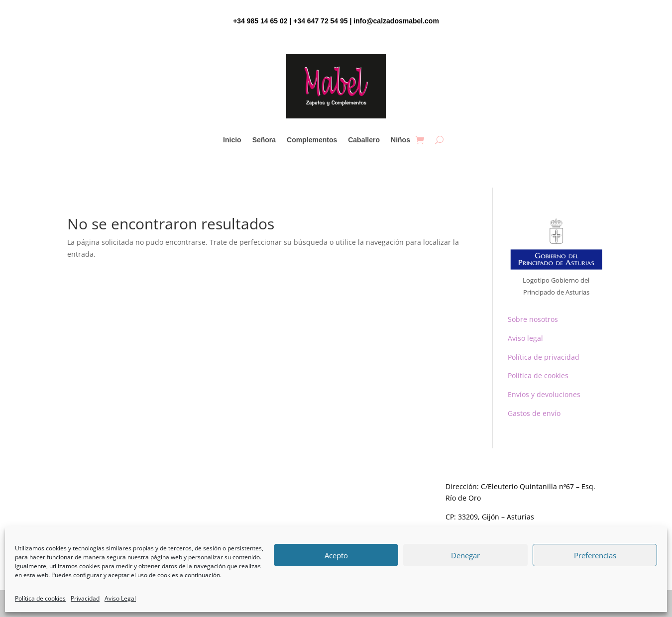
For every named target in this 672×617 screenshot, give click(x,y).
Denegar (465, 555)
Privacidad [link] (85, 598)
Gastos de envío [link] (534, 413)
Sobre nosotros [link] (533, 319)
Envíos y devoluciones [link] (544, 394)
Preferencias (595, 555)
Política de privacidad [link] (544, 357)
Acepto (336, 555)
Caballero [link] (364, 140)
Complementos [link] (312, 140)
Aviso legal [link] (525, 338)
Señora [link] (264, 140)
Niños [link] (400, 140)
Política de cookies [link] (40, 598)
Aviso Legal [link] (120, 598)
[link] (420, 140)
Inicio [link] (232, 140)
